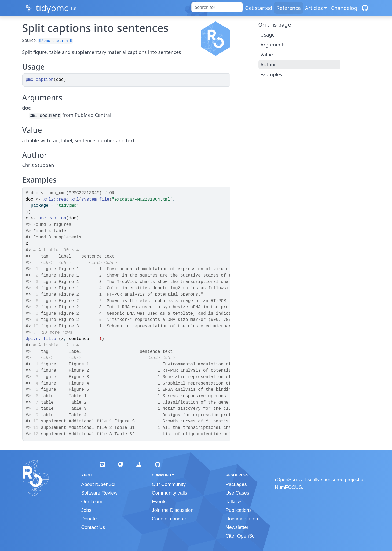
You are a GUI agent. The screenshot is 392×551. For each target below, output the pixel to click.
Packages (236, 484)
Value (267, 55)
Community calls (170, 493)
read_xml (69, 200)
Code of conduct (169, 519)
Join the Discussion (173, 510)
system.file (95, 200)
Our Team (92, 502)
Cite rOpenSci (241, 536)
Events (159, 502)
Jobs (86, 510)
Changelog (344, 8)
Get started (259, 8)
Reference (288, 8)
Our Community (169, 484)
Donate (89, 519)
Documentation (242, 519)
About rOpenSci (98, 484)
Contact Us (93, 527)
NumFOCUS (288, 487)
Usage (268, 35)
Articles (314, 8)
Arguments (273, 45)
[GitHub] (365, 8)
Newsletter (237, 527)
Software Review (99, 493)
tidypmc (52, 8)
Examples (271, 74)
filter (51, 339)
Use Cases (237, 493)
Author (268, 64)
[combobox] (217, 7)
